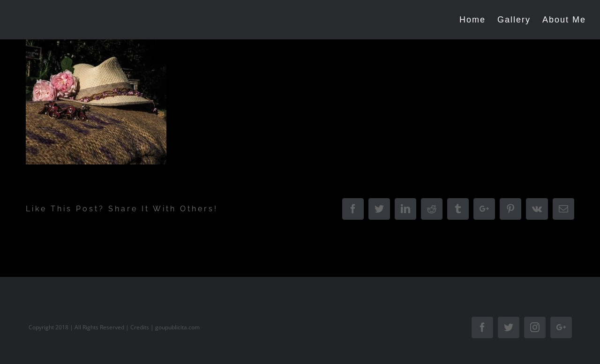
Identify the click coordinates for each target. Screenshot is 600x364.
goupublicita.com (177, 327)
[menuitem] (478, 20)
